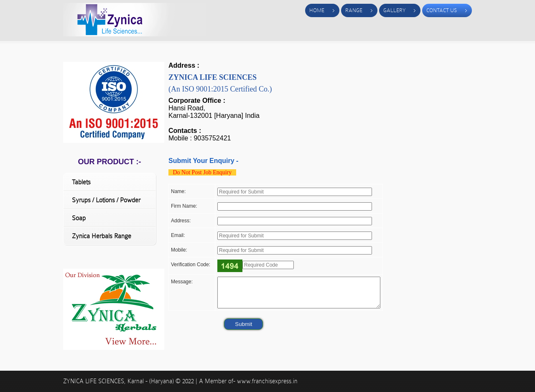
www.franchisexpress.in (267, 381)
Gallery (394, 10)
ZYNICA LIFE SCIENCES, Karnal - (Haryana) (119, 381)
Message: (182, 282)
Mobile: (179, 250)
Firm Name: (184, 206)
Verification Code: (191, 265)
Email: (178, 235)
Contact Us (442, 10)
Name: (178, 191)
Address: (181, 221)
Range (354, 10)
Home (317, 10)
